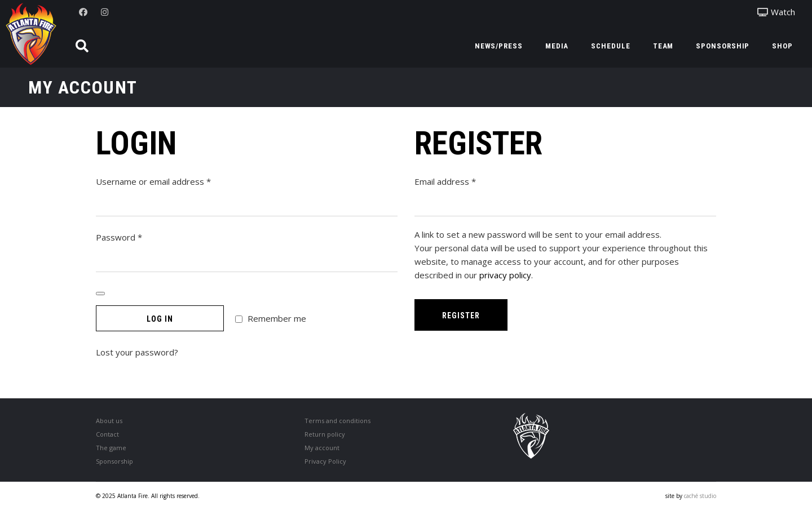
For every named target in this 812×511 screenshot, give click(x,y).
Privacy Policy (325, 461)
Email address (463, 181)
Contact (107, 434)
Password (136, 237)
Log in (160, 319)
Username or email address (171, 181)
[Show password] (100, 294)
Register (461, 316)
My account (322, 448)
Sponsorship (114, 461)
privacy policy (505, 275)
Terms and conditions (337, 421)
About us (109, 421)
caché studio (700, 496)
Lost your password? (137, 352)
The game (111, 448)
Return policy (325, 434)
